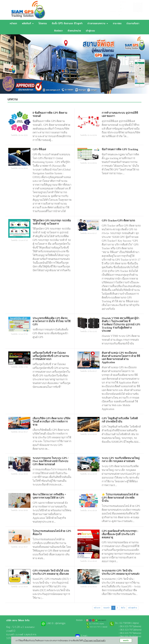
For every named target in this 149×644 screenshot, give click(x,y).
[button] (11, 64)
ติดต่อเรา (58, 31)
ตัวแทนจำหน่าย (74, 31)
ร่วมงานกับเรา (133, 23)
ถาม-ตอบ (117, 23)
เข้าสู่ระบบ (90, 31)
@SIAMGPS (126, 5)
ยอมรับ (126, 640)
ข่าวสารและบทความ (98, 23)
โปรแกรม (43, 23)
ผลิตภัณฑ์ (28, 23)
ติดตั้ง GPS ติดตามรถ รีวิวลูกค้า (67, 23)
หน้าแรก (13, 23)
